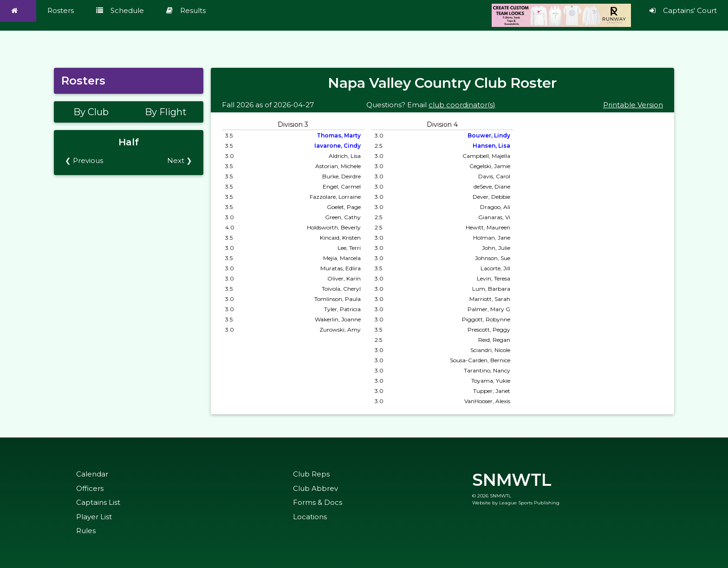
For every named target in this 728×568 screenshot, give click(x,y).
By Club (91, 112)
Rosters (61, 10)
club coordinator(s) (462, 105)
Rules (86, 531)
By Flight (166, 112)
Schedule (120, 10)
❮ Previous (84, 160)
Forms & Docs (318, 502)
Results (186, 10)
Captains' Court (683, 10)
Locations (310, 517)
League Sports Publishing (529, 503)
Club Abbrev (315, 488)
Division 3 (293, 124)
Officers (90, 488)
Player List (94, 517)
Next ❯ (180, 160)
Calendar (92, 474)
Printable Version (633, 105)
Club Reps (311, 474)
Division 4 (442, 124)
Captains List (98, 502)
